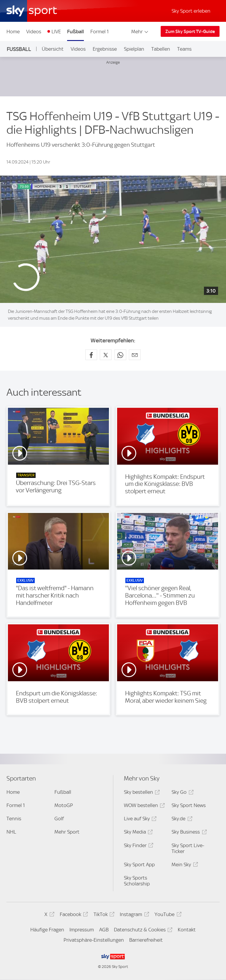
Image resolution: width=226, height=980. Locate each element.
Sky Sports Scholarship (137, 881)
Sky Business (188, 833)
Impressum (82, 930)
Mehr (140, 32)
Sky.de (181, 820)
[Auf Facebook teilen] (91, 355)
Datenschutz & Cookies (142, 931)
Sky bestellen (141, 793)
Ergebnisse (105, 49)
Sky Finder (138, 846)
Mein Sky (184, 866)
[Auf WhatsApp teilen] (120, 355)
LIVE (56, 32)
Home (13, 32)
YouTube (167, 915)
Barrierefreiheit (146, 940)
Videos (34, 32)
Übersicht (53, 49)
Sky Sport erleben (191, 11)
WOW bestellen (143, 806)
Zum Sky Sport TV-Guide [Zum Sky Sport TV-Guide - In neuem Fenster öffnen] (190, 32)
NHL (11, 832)
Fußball (75, 32)
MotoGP (64, 805)
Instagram (133, 915)
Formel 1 (99, 32)
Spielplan (134, 49)
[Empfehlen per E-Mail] (135, 355)
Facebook (73, 915)
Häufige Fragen (47, 930)
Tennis (14, 819)
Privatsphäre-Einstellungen (94, 940)
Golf (59, 819)
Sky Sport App (139, 864)
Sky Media (137, 833)
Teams (184, 49)
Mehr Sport (67, 832)
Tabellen (161, 49)
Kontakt (187, 930)
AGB (104, 930)
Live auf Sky (139, 820)
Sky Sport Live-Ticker (188, 848)
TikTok (103, 915)
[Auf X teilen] (106, 355)
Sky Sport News (189, 805)
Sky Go (182, 793)
